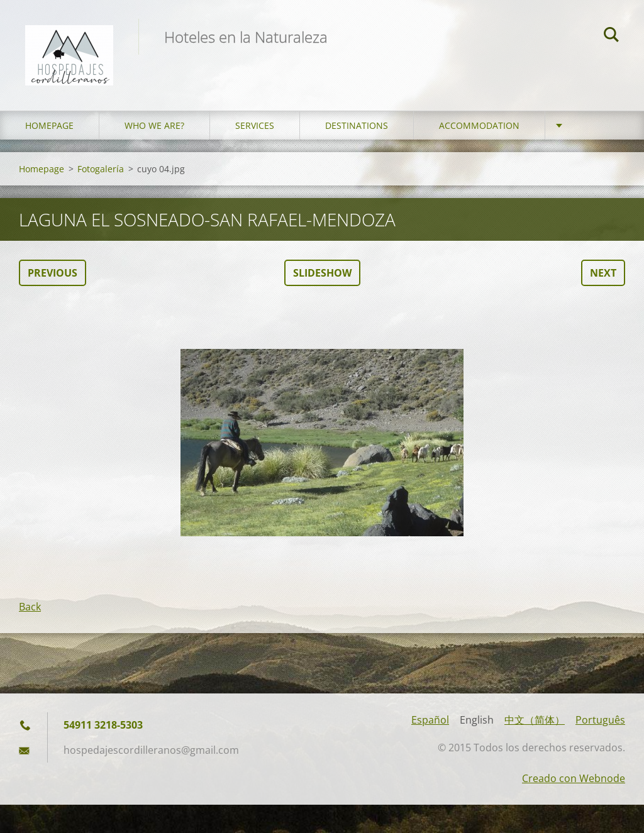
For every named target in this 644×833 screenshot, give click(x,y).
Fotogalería (101, 169)
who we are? (154, 125)
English (477, 720)
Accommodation (479, 125)
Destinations (357, 125)
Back (30, 607)
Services (255, 125)
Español (430, 720)
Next (603, 273)
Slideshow (322, 273)
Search (611, 36)
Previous (53, 273)
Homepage (49, 125)
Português (600, 720)
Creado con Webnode (574, 778)
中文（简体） (535, 720)
